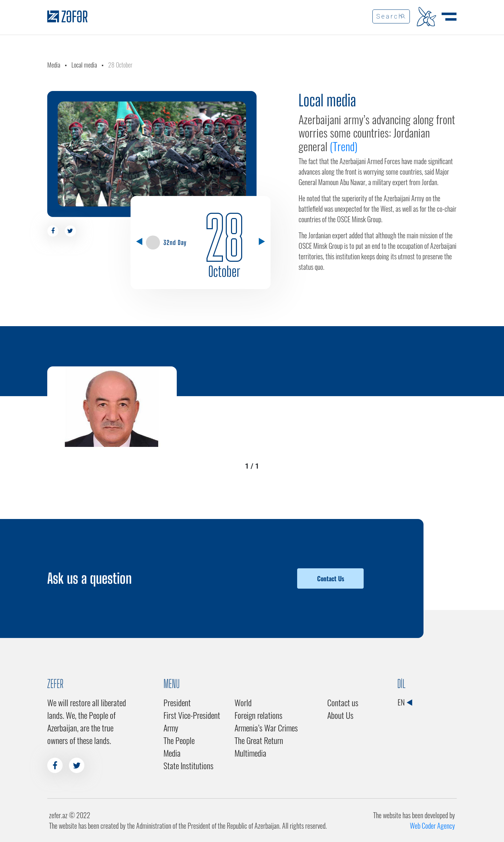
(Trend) (345, 146)
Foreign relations (258, 715)
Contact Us (331, 578)
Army (171, 728)
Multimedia (250, 753)
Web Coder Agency (432, 826)
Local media (84, 65)
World (243, 702)
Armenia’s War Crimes (266, 728)
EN (405, 702)
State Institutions (188, 765)
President (177, 702)
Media (54, 65)
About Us (340, 715)
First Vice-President (192, 715)
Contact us (343, 702)
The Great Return (259, 740)
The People (179, 740)
